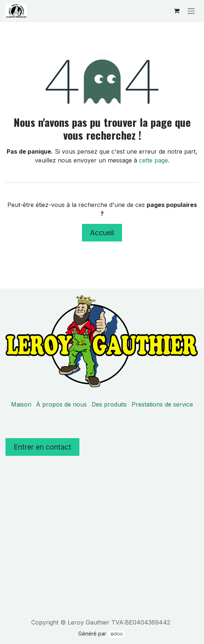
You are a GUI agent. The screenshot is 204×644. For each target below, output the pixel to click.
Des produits (109, 404)
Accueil (102, 233)
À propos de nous (61, 404)
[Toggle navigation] (191, 11)
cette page (153, 160)
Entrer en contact (42, 447)
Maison (21, 404)
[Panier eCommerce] (176, 11)
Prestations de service (162, 404)
